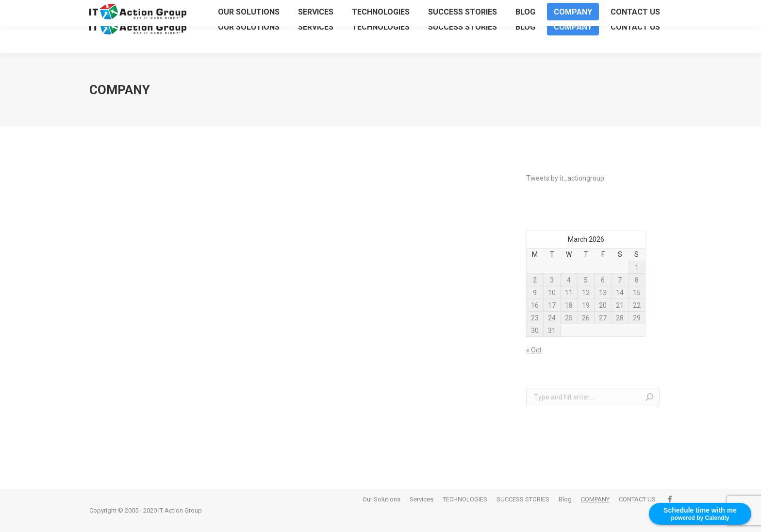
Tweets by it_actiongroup (565, 178)
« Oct (534, 350)
